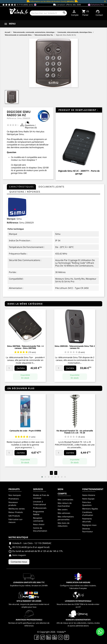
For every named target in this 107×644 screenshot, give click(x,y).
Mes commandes (65, 499)
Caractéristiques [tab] (21, 187)
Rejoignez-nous (89, 525)
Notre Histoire (89, 495)
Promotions (14, 499)
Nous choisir (39, 524)
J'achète (21, 368)
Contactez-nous (19, 562)
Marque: (11, 219)
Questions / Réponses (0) (31, 125)
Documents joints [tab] (51, 187)
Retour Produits (16, 512)
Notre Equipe (88, 499)
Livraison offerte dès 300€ (67, 5)
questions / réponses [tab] (25, 192)
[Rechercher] (48, 13)
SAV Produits (14, 516)
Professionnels (40, 508)
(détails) (70, 1)
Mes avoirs (63, 509)
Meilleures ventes (17, 509)
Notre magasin (17, 555)
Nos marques (15, 495)
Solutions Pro (96, 5)
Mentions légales (90, 509)
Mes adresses (64, 513)
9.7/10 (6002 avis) (19, 5)
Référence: (13, 223)
